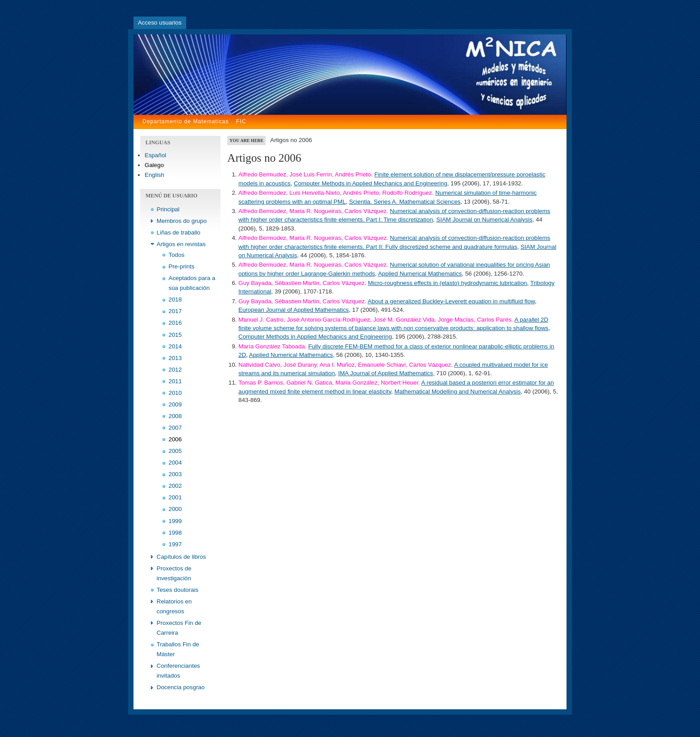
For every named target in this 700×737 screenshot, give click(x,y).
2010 (175, 393)
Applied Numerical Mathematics (420, 274)
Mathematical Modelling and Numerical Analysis (458, 392)
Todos (177, 255)
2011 (175, 381)
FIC (241, 121)
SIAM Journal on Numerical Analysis (484, 220)
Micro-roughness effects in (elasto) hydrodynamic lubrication (447, 283)
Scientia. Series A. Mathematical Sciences (405, 202)
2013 (175, 358)
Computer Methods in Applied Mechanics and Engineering (371, 183)
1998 (175, 533)
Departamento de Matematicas (185, 121)
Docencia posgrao (181, 687)
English (154, 175)
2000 (175, 509)
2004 (175, 463)
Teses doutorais (178, 590)
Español (155, 155)
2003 (175, 474)
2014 (175, 346)
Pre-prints (182, 266)
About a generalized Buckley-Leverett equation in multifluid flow (451, 301)
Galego (154, 165)
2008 (175, 416)
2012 (175, 370)
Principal (168, 209)
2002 (175, 486)
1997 (175, 544)
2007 (175, 428)
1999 (175, 521)
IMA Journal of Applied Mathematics (386, 373)
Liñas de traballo (179, 232)
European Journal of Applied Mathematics (294, 310)
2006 (175, 439)
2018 (175, 299)
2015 (175, 335)
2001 (175, 497)
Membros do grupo (182, 221)
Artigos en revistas (181, 244)
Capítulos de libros (181, 557)
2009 (175, 404)
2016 (175, 323)
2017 (175, 311)
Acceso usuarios (160, 23)
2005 (175, 451)
